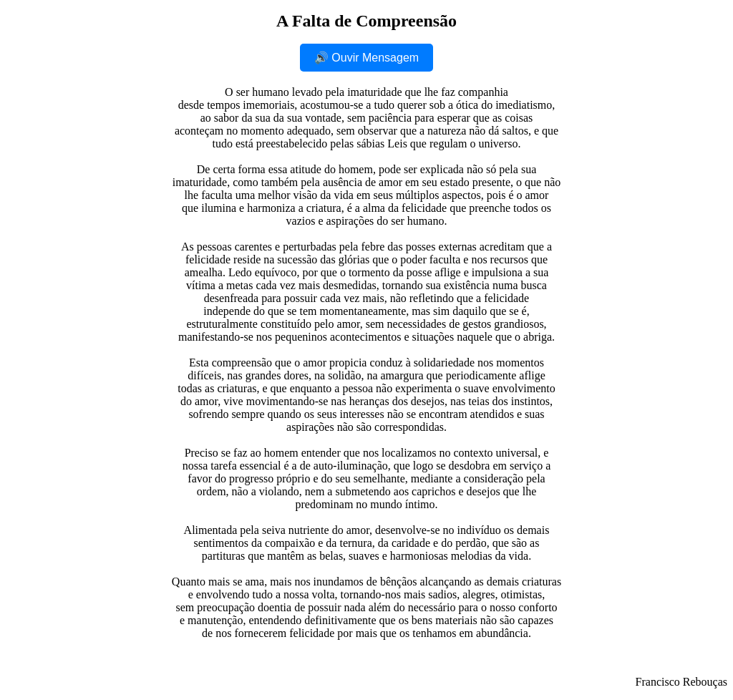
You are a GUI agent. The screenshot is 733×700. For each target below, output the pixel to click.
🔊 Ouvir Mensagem (366, 58)
